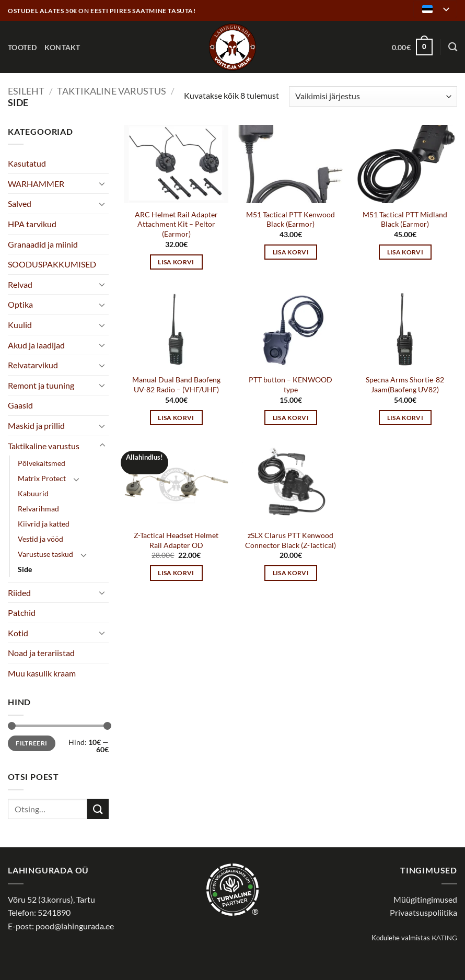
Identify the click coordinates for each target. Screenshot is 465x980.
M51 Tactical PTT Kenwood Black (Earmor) (290, 219)
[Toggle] (102, 183)
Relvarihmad (38, 509)
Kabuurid (33, 493)
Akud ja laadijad (36, 345)
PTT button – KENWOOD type (290, 384)
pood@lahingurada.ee (75, 926)
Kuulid (20, 325)
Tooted (22, 47)
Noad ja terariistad (41, 653)
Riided (19, 593)
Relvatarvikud (33, 365)
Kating (444, 938)
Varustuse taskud (45, 554)
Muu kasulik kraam (42, 673)
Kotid (18, 633)
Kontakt (62, 47)
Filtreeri (31, 743)
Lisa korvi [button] (176, 262)
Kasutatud (27, 163)
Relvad (20, 284)
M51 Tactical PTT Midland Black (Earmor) (405, 219)
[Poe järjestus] (373, 96)
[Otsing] (453, 47)
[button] (412, 47)
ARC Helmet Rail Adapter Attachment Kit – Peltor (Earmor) (176, 224)
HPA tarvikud (32, 224)
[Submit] (98, 809)
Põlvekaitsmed (42, 463)
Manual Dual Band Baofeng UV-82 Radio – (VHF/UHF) (176, 384)
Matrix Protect (42, 478)
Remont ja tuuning (41, 385)
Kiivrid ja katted (44, 524)
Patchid (22, 612)
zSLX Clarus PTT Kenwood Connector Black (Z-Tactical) (290, 540)
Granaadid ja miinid (43, 244)
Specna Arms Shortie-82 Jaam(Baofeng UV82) (405, 384)
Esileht (26, 91)
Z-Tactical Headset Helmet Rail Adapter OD (176, 540)
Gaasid (20, 405)
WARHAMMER (36, 184)
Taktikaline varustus (112, 91)
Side (25, 569)
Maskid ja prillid (36, 425)
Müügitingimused (425, 899)
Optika (20, 304)
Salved (20, 203)
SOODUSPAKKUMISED (52, 264)
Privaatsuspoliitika (423, 912)
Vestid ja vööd (40, 539)
